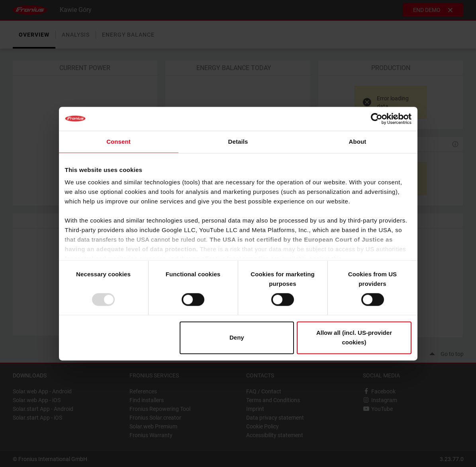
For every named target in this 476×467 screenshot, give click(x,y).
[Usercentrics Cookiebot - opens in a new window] (377, 119)
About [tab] (358, 142)
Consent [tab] (119, 142)
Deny (237, 337)
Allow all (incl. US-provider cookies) (354, 337)
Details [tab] (238, 142)
